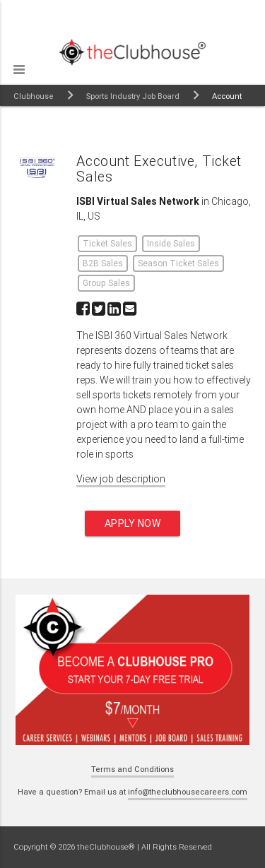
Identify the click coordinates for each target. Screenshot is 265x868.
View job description (121, 479)
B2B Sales (103, 263)
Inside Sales (171, 243)
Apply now (133, 523)
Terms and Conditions (132, 769)
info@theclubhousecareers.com (188, 792)
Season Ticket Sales (178, 263)
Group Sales (106, 283)
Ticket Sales (107, 243)
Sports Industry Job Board (133, 96)
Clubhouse (34, 96)
